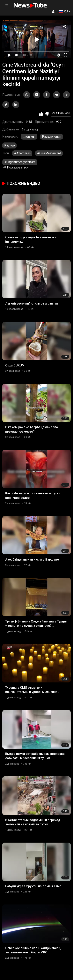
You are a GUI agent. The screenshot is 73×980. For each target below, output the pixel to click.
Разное (10, 145)
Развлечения (52, 137)
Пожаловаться (15, 167)
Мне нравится (41, 114)
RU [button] (63, 11)
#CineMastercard (49, 153)
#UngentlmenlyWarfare (20, 162)
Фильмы (29, 137)
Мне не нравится (47, 114)
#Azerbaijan (22, 153)
